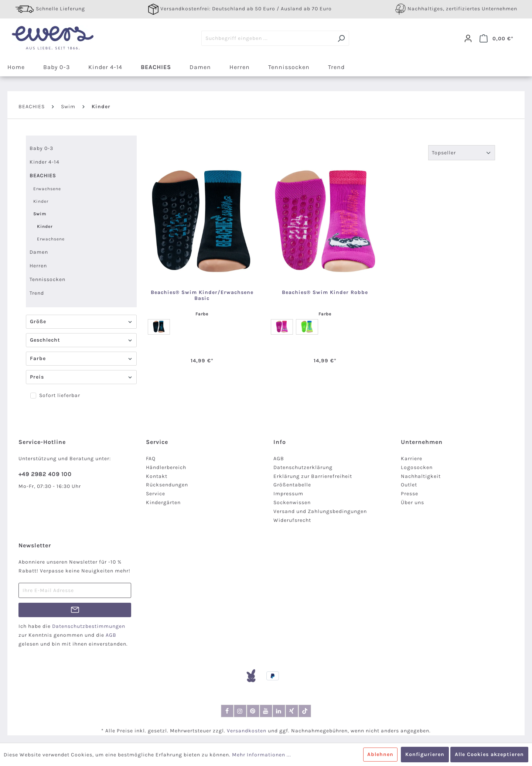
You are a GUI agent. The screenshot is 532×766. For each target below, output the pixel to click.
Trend (37, 293)
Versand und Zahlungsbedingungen (320, 511)
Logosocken (417, 467)
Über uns (412, 502)
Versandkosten (247, 731)
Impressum (288, 494)
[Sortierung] (462, 153)
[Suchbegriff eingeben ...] (267, 38)
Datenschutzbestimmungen (89, 626)
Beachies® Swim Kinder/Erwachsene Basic (202, 295)
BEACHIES (43, 176)
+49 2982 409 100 (45, 474)
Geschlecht (81, 340)
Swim (40, 214)
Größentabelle (292, 485)
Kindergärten (163, 502)
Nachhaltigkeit (421, 476)
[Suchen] (341, 38)
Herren (38, 266)
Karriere (412, 459)
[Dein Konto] (468, 38)
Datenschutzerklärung (303, 467)
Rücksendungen (167, 485)
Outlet (409, 485)
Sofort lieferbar (60, 395)
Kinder (41, 201)
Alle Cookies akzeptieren (489, 754)
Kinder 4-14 (45, 162)
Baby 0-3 (41, 148)
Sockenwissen (292, 502)
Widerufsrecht (292, 520)
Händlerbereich (166, 467)
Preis (81, 377)
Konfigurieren (425, 754)
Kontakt (157, 476)
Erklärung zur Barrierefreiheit (313, 476)
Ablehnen (380, 754)
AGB (279, 459)
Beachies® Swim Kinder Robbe (325, 293)
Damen (39, 252)
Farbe (81, 358)
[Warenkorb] (497, 38)
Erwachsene (47, 189)
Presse (410, 494)
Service (156, 494)
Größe (81, 322)
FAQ (151, 459)
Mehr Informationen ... (262, 755)
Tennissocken (47, 279)
